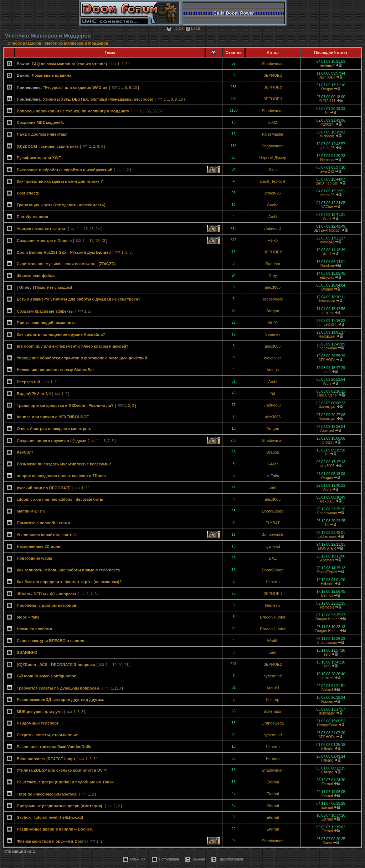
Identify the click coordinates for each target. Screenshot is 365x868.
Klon (273, 170)
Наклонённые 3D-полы (39, 546)
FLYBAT (273, 523)
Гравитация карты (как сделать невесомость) (61, 205)
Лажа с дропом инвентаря (42, 134)
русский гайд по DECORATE (44, 488)
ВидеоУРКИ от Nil (34, 394)
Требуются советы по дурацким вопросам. (58, 688)
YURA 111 (327, 101)
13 (92, 229)
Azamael (327, 431)
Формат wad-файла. (36, 276)
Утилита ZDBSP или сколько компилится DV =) (62, 770)
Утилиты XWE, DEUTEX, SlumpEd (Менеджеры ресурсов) (98, 99)
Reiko (273, 240)
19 (115, 665)
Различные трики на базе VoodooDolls (54, 747)
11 (91, 241)
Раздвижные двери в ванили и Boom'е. (55, 829)
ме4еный (327, 65)
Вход (193, 28)
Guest (327, 843)
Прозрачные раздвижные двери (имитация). (60, 806)
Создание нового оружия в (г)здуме (52, 441)
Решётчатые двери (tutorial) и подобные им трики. (66, 782)
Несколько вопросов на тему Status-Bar (55, 370)
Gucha (273, 205)
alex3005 (273, 287)
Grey (273, 276)
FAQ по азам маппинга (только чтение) (69, 64)
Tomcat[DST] (327, 325)
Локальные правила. (52, 75)
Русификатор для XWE (39, 158)
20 (120, 665)
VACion (327, 207)
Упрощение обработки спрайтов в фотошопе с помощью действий (82, 358)
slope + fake (28, 617)
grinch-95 (327, 148)
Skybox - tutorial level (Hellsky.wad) (50, 817)
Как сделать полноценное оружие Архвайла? (61, 334)
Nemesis (327, 160)
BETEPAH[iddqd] (327, 230)
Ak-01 (273, 323)
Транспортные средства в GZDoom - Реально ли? (65, 405)
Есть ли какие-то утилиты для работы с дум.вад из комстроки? (79, 299)
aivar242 (327, 171)
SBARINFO (27, 652)
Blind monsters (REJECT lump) (46, 759)
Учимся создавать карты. (42, 229)
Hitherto (273, 582)
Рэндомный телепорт (38, 723)
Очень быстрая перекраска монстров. (54, 429)
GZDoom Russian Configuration (47, 676)
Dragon (327, 89)
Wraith (273, 641)
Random (273, 264)
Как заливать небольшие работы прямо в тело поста (68, 570)
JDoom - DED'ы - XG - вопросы (47, 594)
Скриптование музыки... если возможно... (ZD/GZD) (66, 264)
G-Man (273, 464)
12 (86, 229)
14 (97, 229)
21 (126, 665)
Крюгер (273, 700)
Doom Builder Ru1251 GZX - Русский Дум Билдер (64, 252)
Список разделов (25, 43)
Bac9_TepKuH (273, 181)
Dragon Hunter (273, 617)
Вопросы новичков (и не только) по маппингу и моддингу (73, 111)
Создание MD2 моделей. (40, 122)
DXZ (273, 558)
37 (161, 111)
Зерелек (273, 334)
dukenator (273, 711)
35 (149, 111)
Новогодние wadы (34, 558)
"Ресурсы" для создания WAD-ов (75, 87)
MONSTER (327, 548)
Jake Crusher (327, 395)
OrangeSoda (273, 723)
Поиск (175, 28)
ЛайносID (273, 228)
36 (155, 111)
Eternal (273, 782)
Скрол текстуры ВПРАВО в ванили (51, 641)
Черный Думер (273, 158)
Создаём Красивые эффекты (45, 311)
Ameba (273, 370)
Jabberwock (273, 299)
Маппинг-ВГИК (31, 511)
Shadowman (273, 64)
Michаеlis (327, 136)
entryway (327, 277)
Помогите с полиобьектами (43, 523)
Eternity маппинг (33, 217)
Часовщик (327, 336)
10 (135, 88)
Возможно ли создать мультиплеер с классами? (64, 464)
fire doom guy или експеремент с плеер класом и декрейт (72, 346)
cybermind (273, 676)
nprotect (327, 313)
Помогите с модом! (53, 287)
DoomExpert (273, 511)
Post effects (28, 193)
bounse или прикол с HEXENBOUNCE (53, 417)
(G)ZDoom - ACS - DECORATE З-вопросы (56, 665)
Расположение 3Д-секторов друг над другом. (60, 700)
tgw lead (273, 546)
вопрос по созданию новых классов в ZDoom (61, 476)
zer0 (327, 372)
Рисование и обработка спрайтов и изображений (65, 170)
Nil (327, 113)
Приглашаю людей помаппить (46, 323)
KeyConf (25, 452)
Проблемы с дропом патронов (47, 605)
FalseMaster (273, 134)
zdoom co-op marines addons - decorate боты (60, 499)
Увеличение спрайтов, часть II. (47, 535)
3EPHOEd (273, 75)
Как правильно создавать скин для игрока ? (60, 181)
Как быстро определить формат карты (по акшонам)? (69, 582)
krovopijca (327, 301)
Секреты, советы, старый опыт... (49, 735)
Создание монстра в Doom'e (44, 241)
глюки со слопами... (36, 629)
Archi (273, 217)
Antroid (273, 688)
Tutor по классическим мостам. (47, 794)
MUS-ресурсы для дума (40, 712)
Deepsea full (28, 382)
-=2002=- (273, 122)
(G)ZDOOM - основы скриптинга (48, 146)
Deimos (327, 596)
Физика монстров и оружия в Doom (51, 841)
